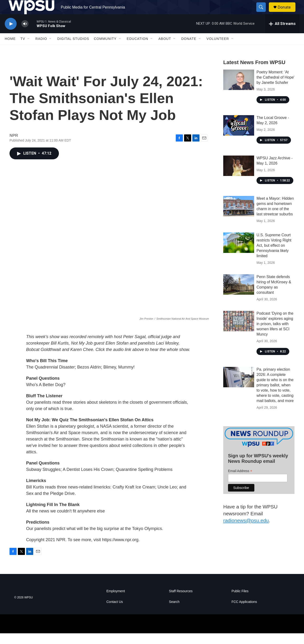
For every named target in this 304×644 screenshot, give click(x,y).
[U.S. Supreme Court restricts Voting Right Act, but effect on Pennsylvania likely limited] (239, 253)
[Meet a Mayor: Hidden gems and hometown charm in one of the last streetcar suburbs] (239, 217)
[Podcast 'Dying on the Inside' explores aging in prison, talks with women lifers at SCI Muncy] (239, 332)
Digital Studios (73, 49)
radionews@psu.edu (246, 531)
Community (105, 49)
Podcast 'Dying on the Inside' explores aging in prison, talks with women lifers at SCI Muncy (275, 334)
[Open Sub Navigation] (29, 49)
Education (138, 49)
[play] (11, 35)
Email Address (240, 482)
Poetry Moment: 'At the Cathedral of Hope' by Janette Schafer (275, 88)
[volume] (25, 35)
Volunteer (218, 49)
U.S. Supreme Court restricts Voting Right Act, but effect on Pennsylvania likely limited (274, 256)
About (165, 49)
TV (23, 49)
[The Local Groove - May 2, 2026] (239, 136)
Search (174, 613)
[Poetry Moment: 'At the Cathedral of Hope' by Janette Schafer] (239, 90)
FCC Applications (244, 613)
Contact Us (115, 613)
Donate (287, 12)
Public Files (240, 602)
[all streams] (282, 34)
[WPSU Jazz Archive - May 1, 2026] (239, 176)
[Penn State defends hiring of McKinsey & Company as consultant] (239, 295)
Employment (116, 602)
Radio (41, 49)
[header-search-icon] (263, 13)
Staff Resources (181, 602)
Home (10, 49)
